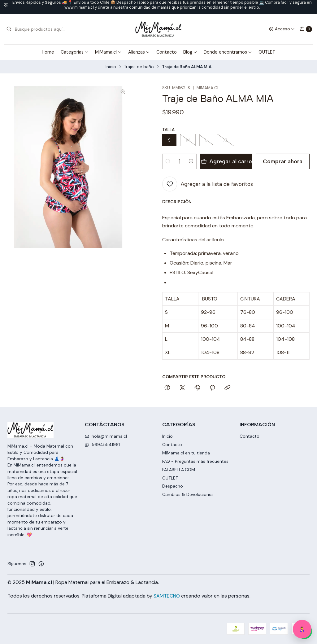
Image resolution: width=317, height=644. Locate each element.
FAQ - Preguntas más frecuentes (195, 461)
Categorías (75, 52)
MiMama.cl (108, 52)
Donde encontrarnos (228, 52)
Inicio (111, 67)
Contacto (167, 52)
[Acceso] (282, 29)
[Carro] (306, 29)
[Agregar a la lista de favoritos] (208, 184)
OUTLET (267, 52)
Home (48, 52)
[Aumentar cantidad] (191, 161)
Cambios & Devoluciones (188, 494)
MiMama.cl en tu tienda (186, 453)
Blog (190, 52)
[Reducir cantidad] (168, 161)
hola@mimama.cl (106, 436)
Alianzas (139, 52)
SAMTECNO (167, 596)
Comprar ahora (283, 161)
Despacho (173, 486)
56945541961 (102, 445)
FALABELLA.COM (179, 470)
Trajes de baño (139, 67)
